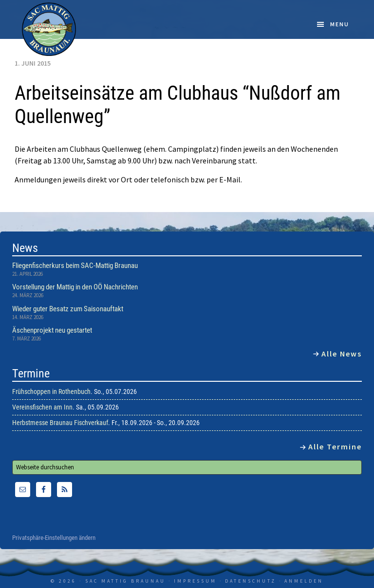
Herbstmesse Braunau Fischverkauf (60, 423)
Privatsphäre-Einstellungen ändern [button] (54, 538)
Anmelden (304, 581)
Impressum (195, 581)
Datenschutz (251, 581)
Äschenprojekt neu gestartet (52, 330)
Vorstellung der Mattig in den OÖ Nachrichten (75, 287)
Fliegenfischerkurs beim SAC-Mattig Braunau (75, 266)
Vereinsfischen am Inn (42, 407)
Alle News (342, 354)
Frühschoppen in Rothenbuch (51, 392)
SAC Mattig (49, 29)
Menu (340, 24)
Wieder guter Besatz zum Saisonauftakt (68, 309)
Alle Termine (335, 446)
